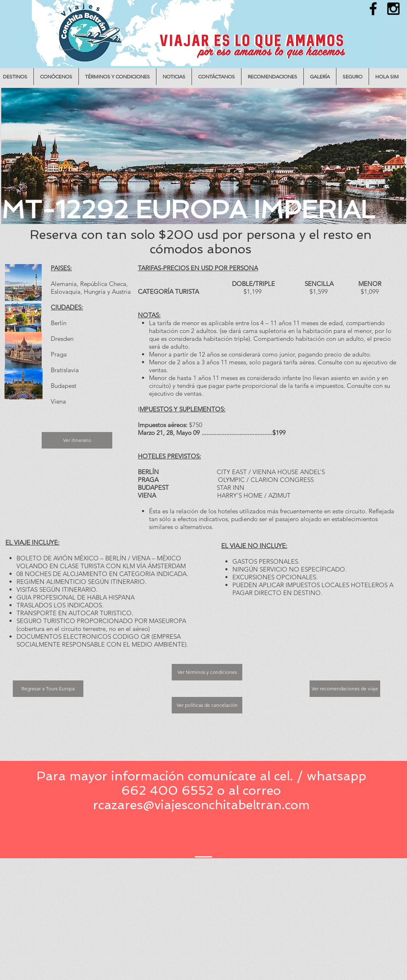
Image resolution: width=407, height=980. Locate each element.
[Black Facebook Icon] (373, 9)
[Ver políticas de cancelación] (207, 705)
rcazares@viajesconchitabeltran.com (201, 805)
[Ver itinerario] (77, 440)
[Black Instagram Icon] (393, 9)
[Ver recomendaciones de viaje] (345, 689)
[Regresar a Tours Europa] (48, 689)
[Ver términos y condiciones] (207, 672)
